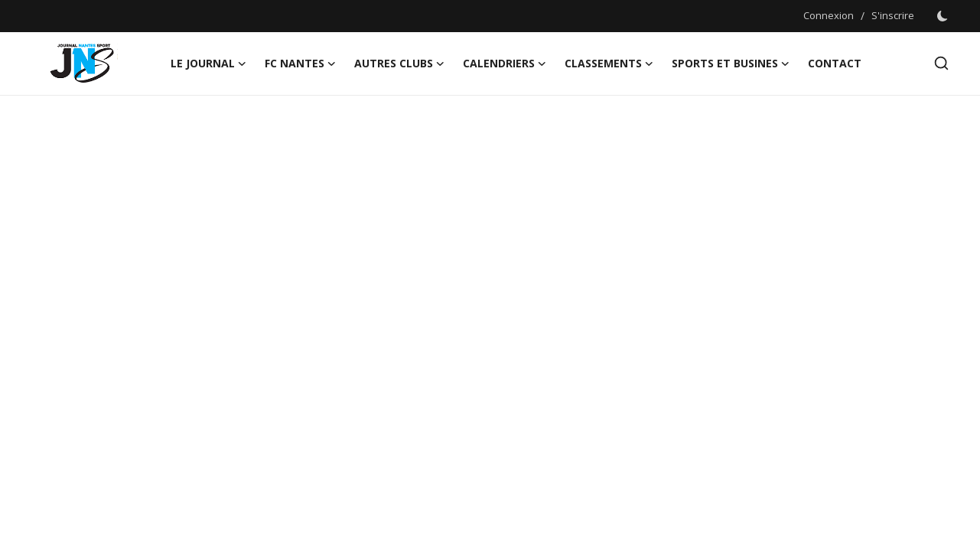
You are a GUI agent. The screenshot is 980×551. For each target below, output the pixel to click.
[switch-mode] (943, 16)
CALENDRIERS (505, 64)
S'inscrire (893, 15)
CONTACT (835, 63)
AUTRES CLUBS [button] (399, 64)
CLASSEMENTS (609, 64)
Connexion (829, 15)
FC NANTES (300, 64)
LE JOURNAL (208, 64)
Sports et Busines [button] (731, 64)
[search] (941, 63)
